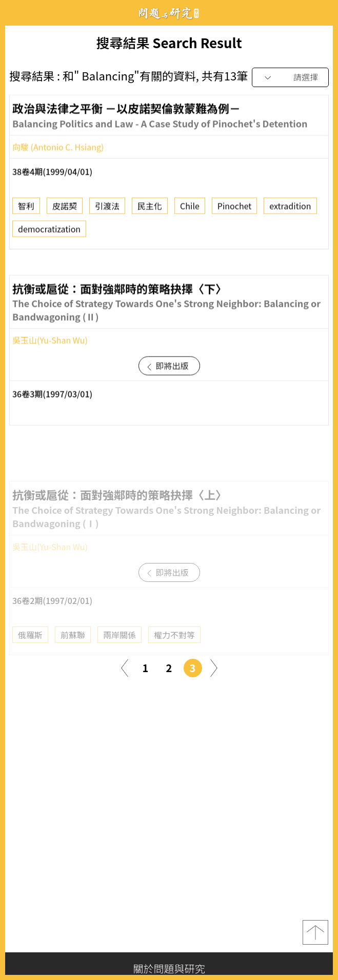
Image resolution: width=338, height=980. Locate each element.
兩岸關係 (120, 648)
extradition (290, 208)
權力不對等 (174, 648)
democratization (49, 232)
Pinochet (235, 208)
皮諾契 (65, 208)
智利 (26, 208)
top (315, 932)
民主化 (150, 208)
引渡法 (107, 208)
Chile (190, 208)
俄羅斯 (30, 648)
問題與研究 (169, 13)
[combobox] (290, 78)
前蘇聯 (73, 648)
